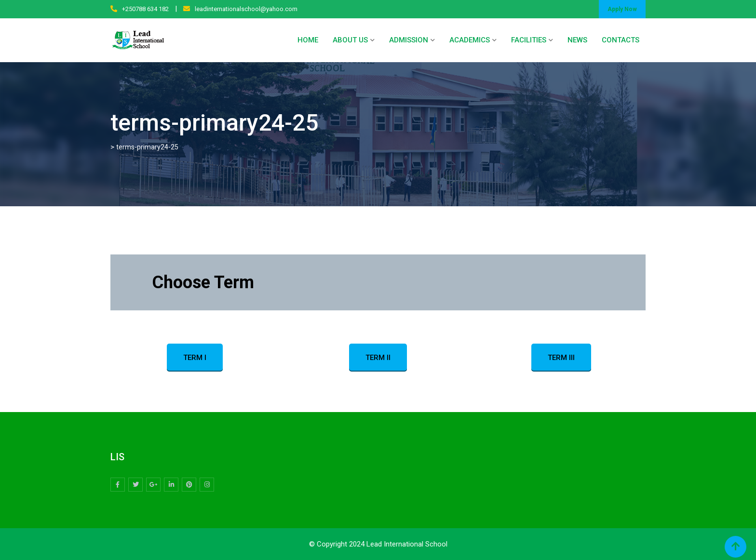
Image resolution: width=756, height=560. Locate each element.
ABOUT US (350, 40)
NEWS (577, 40)
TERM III (561, 358)
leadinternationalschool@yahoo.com (246, 9)
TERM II (378, 358)
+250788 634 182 (145, 9)
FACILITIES (529, 40)
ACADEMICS (470, 40)
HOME (308, 40)
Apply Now (622, 9)
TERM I (195, 358)
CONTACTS (621, 40)
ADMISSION (409, 40)
